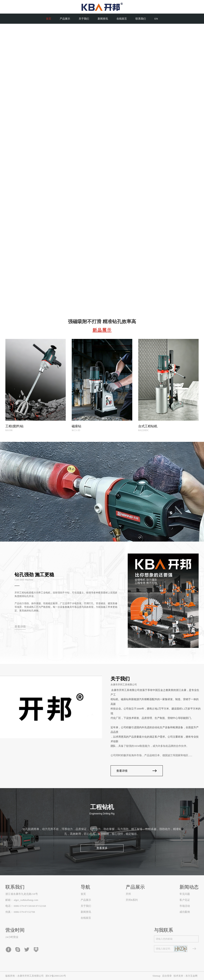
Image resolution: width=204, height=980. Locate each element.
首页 (83, 894)
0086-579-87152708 (24, 912)
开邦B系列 (132, 900)
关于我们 (86, 906)
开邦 (128, 894)
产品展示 (86, 900)
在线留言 (86, 918)
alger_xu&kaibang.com (26, 900)
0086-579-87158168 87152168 (30, 906)
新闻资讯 (86, 912)
